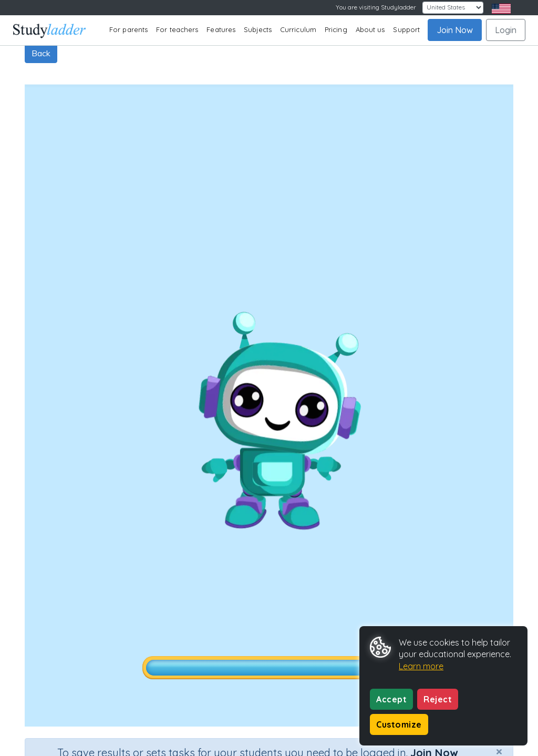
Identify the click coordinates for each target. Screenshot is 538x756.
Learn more (421, 666)
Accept (391, 699)
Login (506, 30)
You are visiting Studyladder (376, 7)
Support (406, 29)
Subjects (258, 29)
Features (221, 29)
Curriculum (298, 29)
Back (41, 53)
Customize (399, 724)
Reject (438, 699)
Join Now (455, 30)
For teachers (177, 29)
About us (370, 29)
